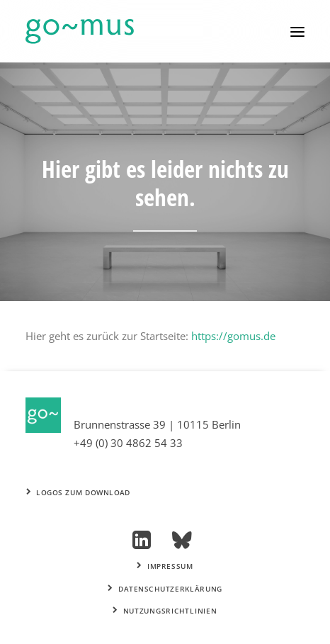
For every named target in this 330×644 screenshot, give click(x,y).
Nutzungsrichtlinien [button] (165, 611)
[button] (297, 32)
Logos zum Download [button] (79, 492)
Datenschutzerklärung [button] (165, 589)
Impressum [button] (165, 567)
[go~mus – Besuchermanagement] (80, 32)
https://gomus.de (233, 336)
